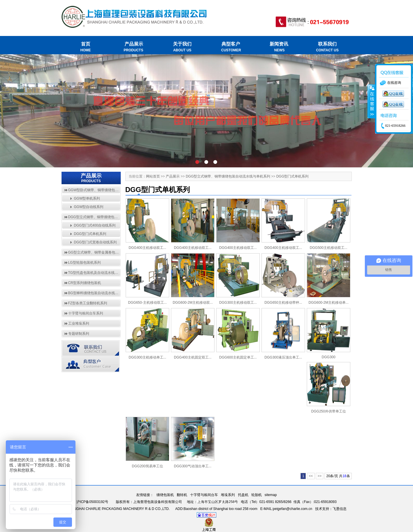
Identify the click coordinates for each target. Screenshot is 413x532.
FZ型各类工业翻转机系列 (88, 303)
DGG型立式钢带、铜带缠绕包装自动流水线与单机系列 (110, 217)
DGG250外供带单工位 (328, 411)
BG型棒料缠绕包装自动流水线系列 (95, 293)
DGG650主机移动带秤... (283, 303)
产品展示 (134, 47)
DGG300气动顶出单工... (193, 466)
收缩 (371, 102)
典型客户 (231, 47)
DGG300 (328, 357)
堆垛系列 (228, 495)
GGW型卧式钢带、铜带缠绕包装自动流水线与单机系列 (111, 190)
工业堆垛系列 (79, 323)
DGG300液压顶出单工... (283, 357)
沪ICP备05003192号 (92, 502)
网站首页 (153, 176)
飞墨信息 (340, 509)
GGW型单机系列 (87, 198)
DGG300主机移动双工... (238, 303)
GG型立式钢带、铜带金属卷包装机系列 (99, 252)
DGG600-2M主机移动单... (329, 303)
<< (311, 476)
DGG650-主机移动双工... (147, 303)
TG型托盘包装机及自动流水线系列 (95, 273)
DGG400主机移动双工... (147, 248)
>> (320, 476)
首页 (86, 47)
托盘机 (243, 495)
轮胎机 (257, 495)
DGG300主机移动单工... (147, 357)
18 (344, 476)
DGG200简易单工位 (147, 466)
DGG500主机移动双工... (328, 248)
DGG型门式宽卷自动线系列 (95, 242)
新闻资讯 (279, 47)
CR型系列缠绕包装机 (85, 283)
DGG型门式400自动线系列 (95, 225)
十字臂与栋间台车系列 (86, 313)
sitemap (271, 495)
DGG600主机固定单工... (238, 357)
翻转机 (182, 495)
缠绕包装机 (165, 495)
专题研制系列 (79, 334)
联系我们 (327, 47)
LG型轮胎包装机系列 (84, 263)
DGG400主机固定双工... (193, 357)
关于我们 (182, 47)
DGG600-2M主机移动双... (193, 303)
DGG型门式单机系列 (90, 234)
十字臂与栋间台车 (204, 495)
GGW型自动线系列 (89, 207)
